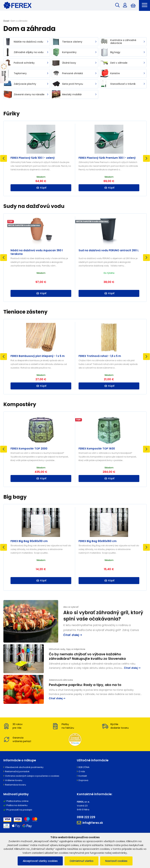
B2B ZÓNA (84, 767)
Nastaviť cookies (116, 861)
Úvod (6, 21)
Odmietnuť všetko (81, 861)
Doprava (83, 780)
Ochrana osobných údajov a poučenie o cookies (32, 776)
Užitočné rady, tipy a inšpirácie (67, 649)
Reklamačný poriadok (17, 771)
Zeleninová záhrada (61, 680)
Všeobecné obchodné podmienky (24, 767)
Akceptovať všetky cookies (40, 861)
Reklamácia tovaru (16, 785)
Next (146, 158)
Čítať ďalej (73, 635)
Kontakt (83, 776)
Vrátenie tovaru (14, 780)
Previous (4, 158)
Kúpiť (41, 188)
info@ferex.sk (90, 823)
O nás (82, 771)
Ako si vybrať (71, 607)
